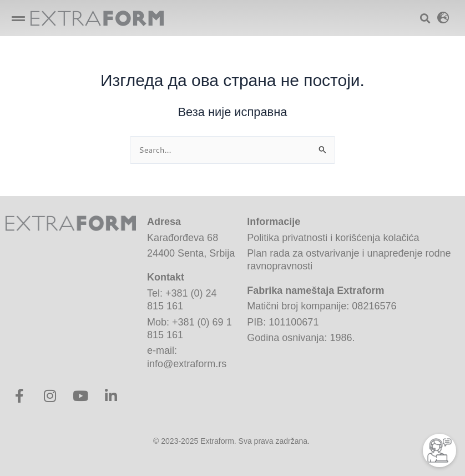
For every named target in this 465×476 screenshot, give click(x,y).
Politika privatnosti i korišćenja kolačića (333, 238)
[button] (443, 17)
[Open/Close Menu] (18, 18)
